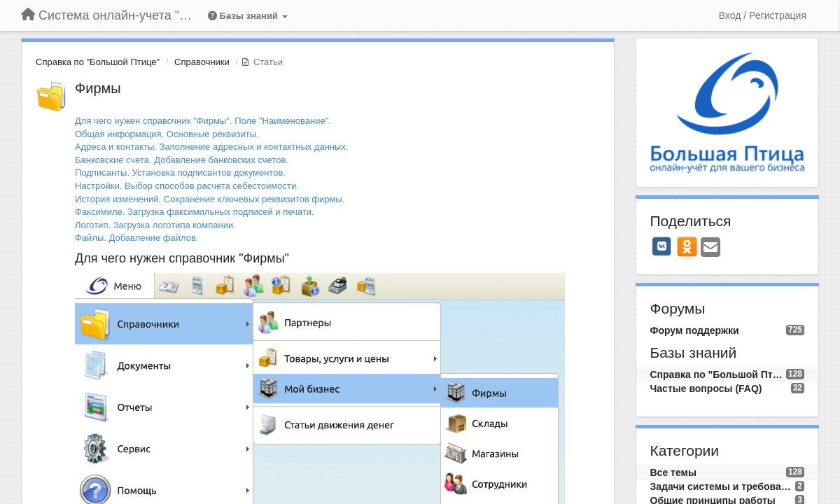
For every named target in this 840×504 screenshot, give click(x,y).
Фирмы (98, 88)
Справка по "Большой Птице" (98, 62)
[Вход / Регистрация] (763, 15)
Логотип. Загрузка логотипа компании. (155, 225)
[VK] (662, 246)
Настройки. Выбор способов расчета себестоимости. (187, 186)
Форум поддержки (695, 330)
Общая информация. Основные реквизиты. (167, 134)
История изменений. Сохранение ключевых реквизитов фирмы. (210, 199)
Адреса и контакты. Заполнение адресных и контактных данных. (212, 147)
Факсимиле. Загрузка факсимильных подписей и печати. (195, 212)
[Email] (710, 248)
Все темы (673, 472)
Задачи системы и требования (723, 486)
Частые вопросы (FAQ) (706, 388)
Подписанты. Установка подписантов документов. (180, 173)
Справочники (202, 62)
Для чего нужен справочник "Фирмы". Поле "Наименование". (203, 121)
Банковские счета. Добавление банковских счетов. (182, 160)
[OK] (687, 246)
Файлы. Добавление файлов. (136, 238)
